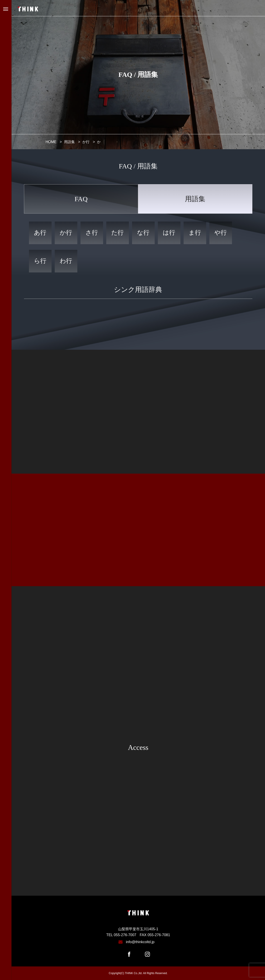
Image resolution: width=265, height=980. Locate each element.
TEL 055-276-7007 (121, 935)
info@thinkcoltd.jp (140, 942)
